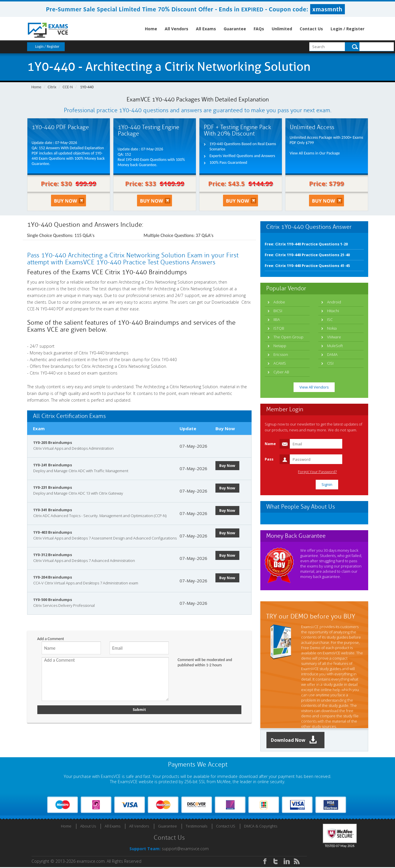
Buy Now (230, 465)
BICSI (278, 311)
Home (151, 29)
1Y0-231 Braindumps (53, 487)
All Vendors (177, 29)
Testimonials (196, 827)
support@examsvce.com (185, 849)
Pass (269, 459)
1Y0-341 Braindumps (53, 510)
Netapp (280, 346)
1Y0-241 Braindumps (53, 465)
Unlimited (282, 29)
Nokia (332, 328)
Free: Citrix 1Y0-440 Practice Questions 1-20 (306, 244)
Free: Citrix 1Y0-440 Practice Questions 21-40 (307, 255)
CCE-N (68, 87)
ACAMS (280, 363)
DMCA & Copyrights (261, 827)
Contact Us (311, 29)
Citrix (52, 87)
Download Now (298, 740)
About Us (88, 827)
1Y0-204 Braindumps (53, 577)
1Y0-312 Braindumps (53, 555)
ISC (330, 319)
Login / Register (347, 29)
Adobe (279, 302)
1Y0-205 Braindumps (53, 442)
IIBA (277, 319)
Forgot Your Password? (339, 472)
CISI (330, 363)
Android (334, 302)
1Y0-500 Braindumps (53, 600)
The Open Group (288, 337)
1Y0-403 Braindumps (53, 532)
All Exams (206, 29)
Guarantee (235, 29)
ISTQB (279, 328)
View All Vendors (314, 387)
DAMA (332, 354)
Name (270, 444)
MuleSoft (335, 346)
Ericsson (281, 354)
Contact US (226, 827)
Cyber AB (281, 372)
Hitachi (333, 311)
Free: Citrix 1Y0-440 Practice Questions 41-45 (307, 266)
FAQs (259, 29)
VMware (334, 337)
